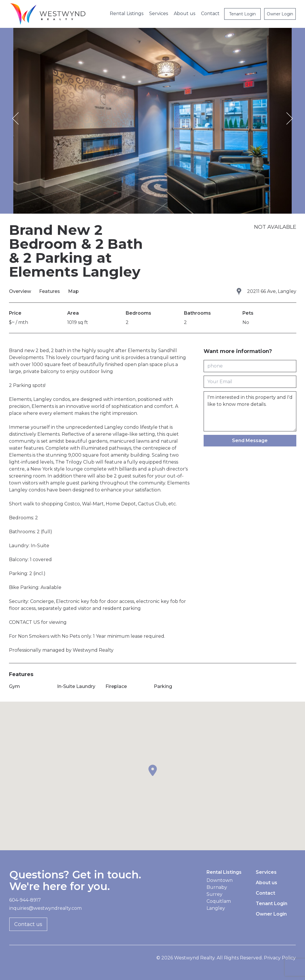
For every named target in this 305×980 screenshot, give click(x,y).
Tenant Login (242, 14)
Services (159, 13)
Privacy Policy (280, 958)
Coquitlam (219, 901)
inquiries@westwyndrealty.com (45, 908)
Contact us (28, 924)
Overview (21, 291)
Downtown (220, 880)
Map (73, 291)
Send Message (250, 441)
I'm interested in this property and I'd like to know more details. (250, 411)
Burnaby (217, 887)
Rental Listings (127, 13)
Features (50, 291)
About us (185, 13)
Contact (210, 13)
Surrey (214, 894)
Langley (216, 908)
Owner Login (280, 14)
